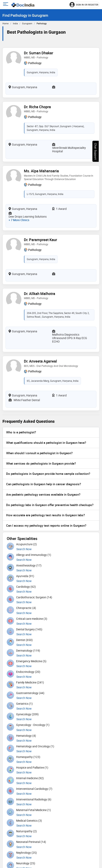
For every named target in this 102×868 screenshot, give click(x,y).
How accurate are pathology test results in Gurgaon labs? (45, 515)
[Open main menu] (6, 5)
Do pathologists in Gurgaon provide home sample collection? (48, 474)
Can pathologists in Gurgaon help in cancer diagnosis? (44, 484)
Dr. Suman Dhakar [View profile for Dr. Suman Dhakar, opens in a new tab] (39, 53)
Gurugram (27, 23)
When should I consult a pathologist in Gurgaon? (39, 453)
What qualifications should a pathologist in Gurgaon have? (46, 443)
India (15, 23)
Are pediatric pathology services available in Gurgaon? (43, 494)
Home (6, 23)
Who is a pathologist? (21, 432)
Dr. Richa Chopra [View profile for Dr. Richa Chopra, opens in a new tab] (37, 107)
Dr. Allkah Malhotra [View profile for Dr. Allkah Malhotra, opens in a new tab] (40, 294)
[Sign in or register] (85, 5)
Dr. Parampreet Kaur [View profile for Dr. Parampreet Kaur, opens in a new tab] (40, 240)
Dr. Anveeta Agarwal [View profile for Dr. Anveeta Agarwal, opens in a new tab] (40, 361)
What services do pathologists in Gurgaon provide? (41, 463)
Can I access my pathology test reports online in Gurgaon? (46, 525)
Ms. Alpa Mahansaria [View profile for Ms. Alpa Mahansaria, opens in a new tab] (41, 171)
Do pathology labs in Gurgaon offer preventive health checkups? (50, 505)
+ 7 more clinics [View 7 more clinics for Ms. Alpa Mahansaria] (19, 220)
